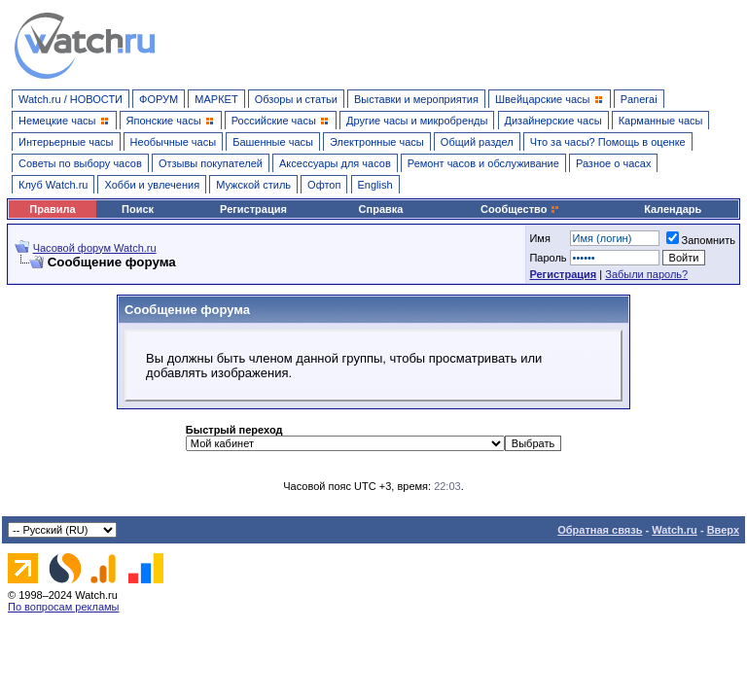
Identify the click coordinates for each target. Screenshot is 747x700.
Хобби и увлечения (152, 185)
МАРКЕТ (216, 99)
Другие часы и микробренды (417, 121)
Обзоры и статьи (296, 99)
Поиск (138, 209)
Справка (381, 209)
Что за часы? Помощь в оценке (608, 142)
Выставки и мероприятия (416, 99)
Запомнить (701, 240)
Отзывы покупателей (211, 163)
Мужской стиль (253, 185)
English (375, 185)
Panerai (639, 99)
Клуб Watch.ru (53, 185)
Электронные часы (377, 142)
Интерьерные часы (66, 142)
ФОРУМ (159, 99)
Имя (539, 238)
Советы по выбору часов (80, 163)
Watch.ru (675, 530)
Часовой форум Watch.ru (95, 248)
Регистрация (253, 209)
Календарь (673, 209)
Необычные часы (174, 142)
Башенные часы (273, 142)
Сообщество (520, 209)
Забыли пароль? (646, 274)
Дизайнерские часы (553, 121)
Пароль (548, 258)
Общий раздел (477, 142)
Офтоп (324, 185)
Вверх (723, 530)
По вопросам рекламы (64, 607)
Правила (52, 209)
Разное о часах (614, 163)
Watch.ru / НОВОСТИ (71, 99)
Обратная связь (600, 530)
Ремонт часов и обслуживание (483, 163)
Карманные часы (661, 121)
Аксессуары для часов (335, 163)
